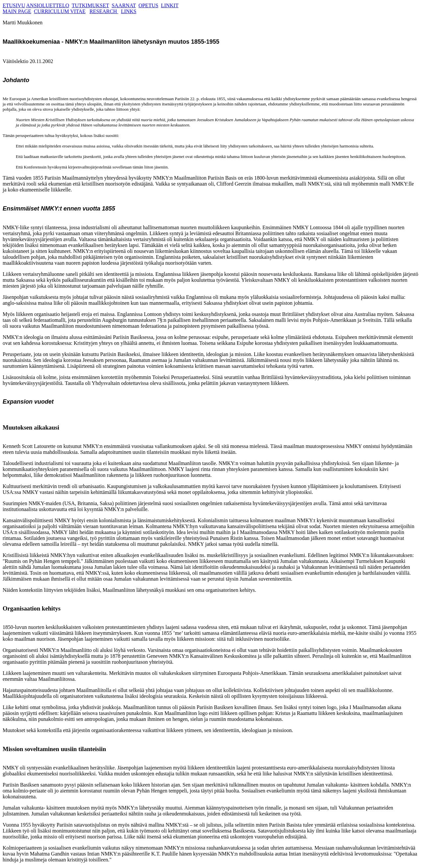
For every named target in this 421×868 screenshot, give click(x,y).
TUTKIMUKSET (90, 5)
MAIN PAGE (17, 11)
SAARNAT (124, 5)
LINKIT (170, 5)
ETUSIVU (14, 5)
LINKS (129, 11)
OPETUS (148, 5)
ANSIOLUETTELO (48, 5)
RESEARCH (104, 11)
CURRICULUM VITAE (60, 11)
